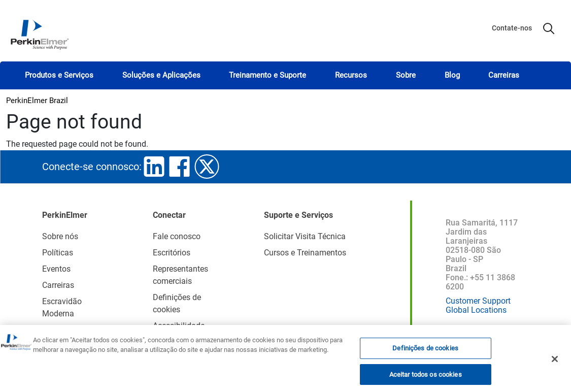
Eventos (56, 269)
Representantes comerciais (180, 275)
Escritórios (172, 253)
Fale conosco (177, 236)
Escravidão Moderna (62, 307)
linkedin (154, 167)
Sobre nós (60, 236)
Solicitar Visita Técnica (305, 236)
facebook (180, 167)
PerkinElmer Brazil (37, 101)
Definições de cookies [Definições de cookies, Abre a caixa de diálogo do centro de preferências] (425, 352)
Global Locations (476, 310)
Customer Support (478, 301)
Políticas (58, 253)
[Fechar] (555, 363)
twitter (207, 167)
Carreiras (504, 75)
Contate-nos (512, 28)
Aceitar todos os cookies (426, 378)
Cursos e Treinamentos (305, 253)
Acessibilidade (179, 326)
